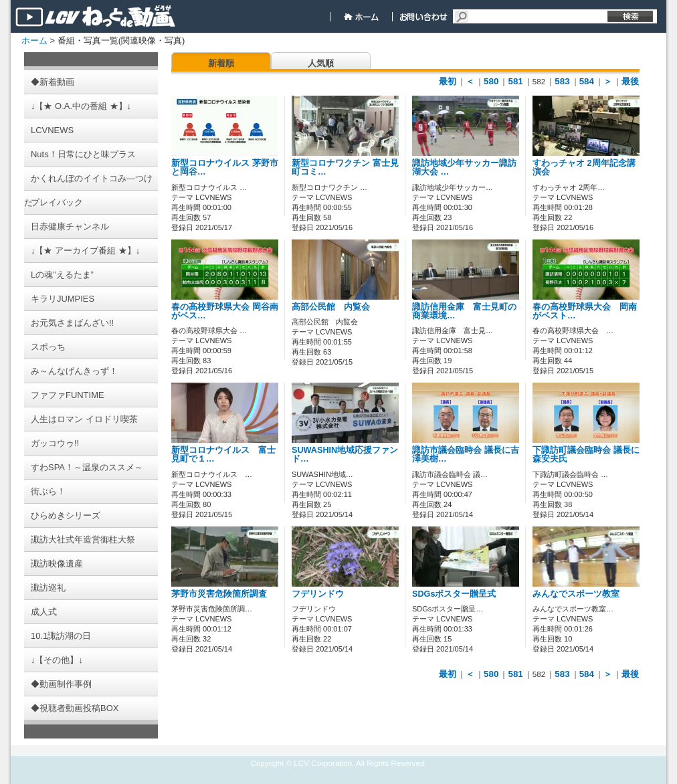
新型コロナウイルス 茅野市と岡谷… (225, 168)
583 (562, 81)
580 (491, 81)
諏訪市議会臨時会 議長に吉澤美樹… (466, 455)
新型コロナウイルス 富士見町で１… (223, 455)
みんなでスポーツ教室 (576, 594)
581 (515, 81)
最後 (630, 81)
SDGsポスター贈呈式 (454, 594)
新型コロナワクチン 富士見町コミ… (345, 168)
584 (587, 81)
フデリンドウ (318, 594)
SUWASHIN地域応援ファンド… (345, 455)
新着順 (221, 63)
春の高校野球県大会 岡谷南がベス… (225, 311)
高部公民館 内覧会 (331, 307)
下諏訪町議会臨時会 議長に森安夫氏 (586, 455)
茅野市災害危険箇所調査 (219, 594)
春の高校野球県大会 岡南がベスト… (585, 311)
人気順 (321, 63)
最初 (448, 81)
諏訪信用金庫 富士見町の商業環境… (464, 311)
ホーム (34, 40)
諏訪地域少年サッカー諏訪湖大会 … (464, 168)
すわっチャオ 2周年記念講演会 (584, 168)
